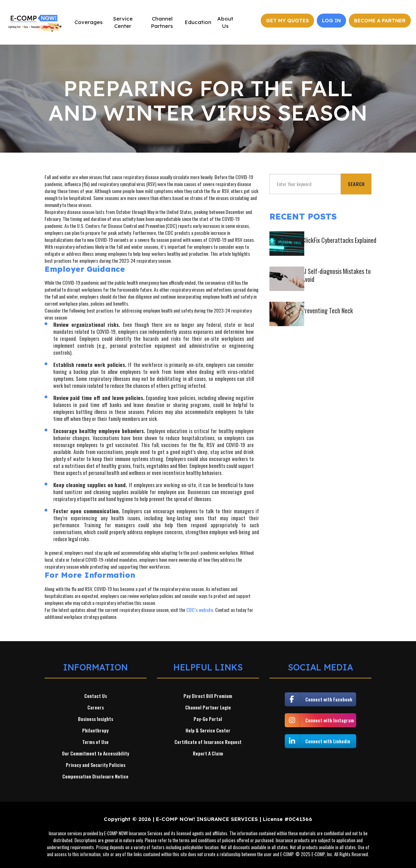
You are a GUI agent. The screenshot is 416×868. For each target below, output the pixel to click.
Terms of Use (95, 742)
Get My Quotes (287, 21)
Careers (96, 707)
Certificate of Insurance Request (208, 742)
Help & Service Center (208, 730)
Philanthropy (95, 730)
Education (198, 22)
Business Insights (96, 719)
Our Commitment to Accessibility (96, 753)
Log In (331, 21)
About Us (225, 22)
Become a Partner (380, 21)
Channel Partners (162, 22)
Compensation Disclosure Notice (95, 776)
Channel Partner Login (208, 707)
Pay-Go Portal (208, 719)
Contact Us (96, 696)
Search (356, 184)
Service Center (123, 22)
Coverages (89, 22)
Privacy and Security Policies (96, 765)
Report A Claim (208, 753)
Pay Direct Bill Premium (208, 696)
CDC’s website (200, 610)
